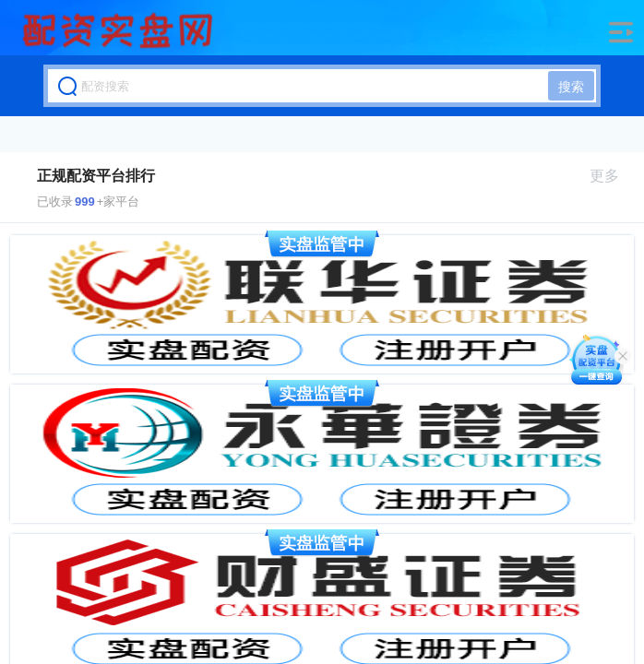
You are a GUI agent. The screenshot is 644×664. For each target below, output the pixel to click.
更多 (612, 176)
